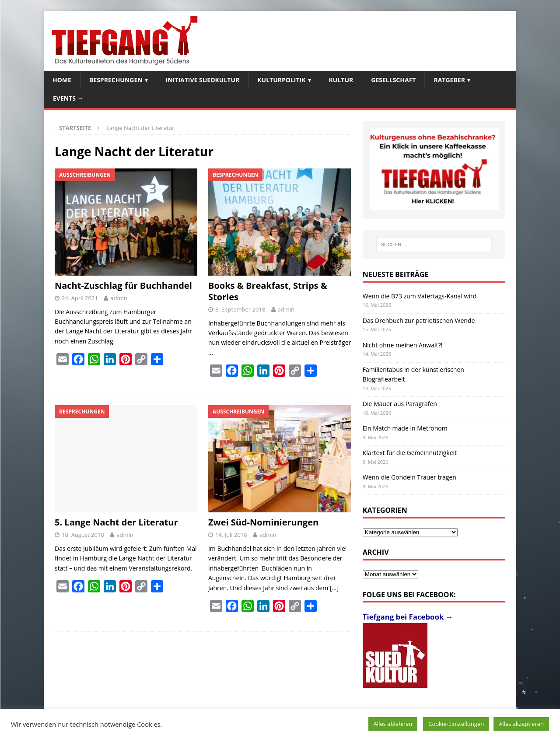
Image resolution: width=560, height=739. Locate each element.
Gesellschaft (393, 80)
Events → (68, 98)
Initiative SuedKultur (203, 80)
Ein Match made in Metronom (405, 428)
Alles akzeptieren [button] (521, 724)
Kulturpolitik (281, 80)
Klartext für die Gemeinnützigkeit (410, 453)
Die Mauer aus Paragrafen (400, 404)
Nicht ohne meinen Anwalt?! (402, 345)
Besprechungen (116, 80)
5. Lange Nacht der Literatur (116, 522)
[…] (334, 588)
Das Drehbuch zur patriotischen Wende (419, 320)
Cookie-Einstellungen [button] (456, 724)
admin (119, 298)
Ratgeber (449, 80)
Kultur (341, 80)
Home (62, 80)
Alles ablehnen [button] (393, 724)
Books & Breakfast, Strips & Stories (268, 291)
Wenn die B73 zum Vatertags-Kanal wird (420, 296)
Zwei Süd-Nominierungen (263, 522)
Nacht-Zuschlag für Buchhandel (123, 285)
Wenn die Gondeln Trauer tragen (409, 477)
